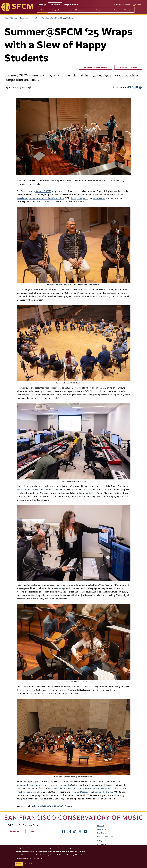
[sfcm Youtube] (85, 831)
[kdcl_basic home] (73, 818)
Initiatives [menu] (96, 10)
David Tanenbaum (26, 489)
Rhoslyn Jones (23, 792)
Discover (55, 4)
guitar (79, 198)
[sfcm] (17, 7)
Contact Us (14, 831)
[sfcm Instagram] (69, 831)
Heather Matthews (81, 792)
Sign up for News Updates (96, 67)
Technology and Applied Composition (47, 198)
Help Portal (102, 844)
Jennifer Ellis (64, 785)
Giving (128, 5)
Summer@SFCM (43, 191)
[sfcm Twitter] (80, 831)
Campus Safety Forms (105, 837)
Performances (119, 5)
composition (99, 198)
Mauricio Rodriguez (104, 792)
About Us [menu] (112, 10)
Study (42, 4)
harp (73, 198)
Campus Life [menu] (57, 10)
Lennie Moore (35, 785)
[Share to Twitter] (133, 87)
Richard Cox (59, 788)
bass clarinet (22, 198)
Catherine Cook (119, 788)
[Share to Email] (137, 87)
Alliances (127, 10)
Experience (71, 4)
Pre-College (90, 493)
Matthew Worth (104, 788)
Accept (19, 864)
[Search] (137, 5)
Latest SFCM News (128, 67)
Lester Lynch (72, 788)
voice (86, 198)
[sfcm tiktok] (74, 831)
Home (7, 18)
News (42, 10)
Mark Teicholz (41, 489)
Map (32, 831)
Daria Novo (52, 785)
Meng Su (57, 489)
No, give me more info (39, 858)
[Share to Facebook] (130, 87)
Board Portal (102, 833)
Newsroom (24, 18)
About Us (101, 825)
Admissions (101, 829)
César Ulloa (36, 792)
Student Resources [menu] (77, 10)
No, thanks (28, 864)
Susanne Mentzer (87, 788)
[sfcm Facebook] (63, 831)
